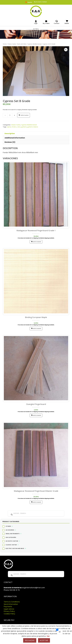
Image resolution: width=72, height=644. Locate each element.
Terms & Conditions (12, 602)
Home (5, 44)
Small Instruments (13, 534)
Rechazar (30, 640)
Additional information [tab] (15, 138)
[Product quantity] (10, 115)
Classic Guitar (12, 44)
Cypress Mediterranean (35, 44)
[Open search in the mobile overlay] (36, 513)
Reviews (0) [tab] (10, 142)
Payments (8, 607)
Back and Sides (22, 44)
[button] (66, 50)
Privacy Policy (9, 611)
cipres (9, 127)
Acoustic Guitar (12, 541)
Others (8, 526)
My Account (37, 2)
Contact (44, 2)
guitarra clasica (33, 127)
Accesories (10, 530)
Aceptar (44, 640)
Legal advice (9, 609)
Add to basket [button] (37, 242)
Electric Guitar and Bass (15, 548)
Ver (48, 636)
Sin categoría (11, 537)
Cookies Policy (9, 614)
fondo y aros (16, 127)
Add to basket (25, 115)
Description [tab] (10, 133)
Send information (11, 604)
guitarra (24, 127)
